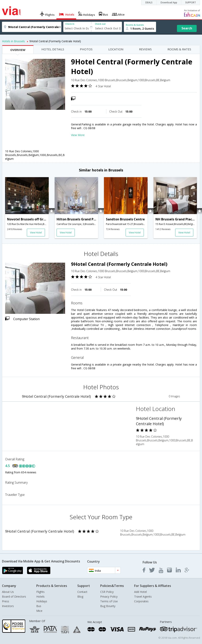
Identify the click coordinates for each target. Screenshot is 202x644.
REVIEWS (145, 49)
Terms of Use (109, 601)
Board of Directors (14, 597)
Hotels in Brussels (13, 41)
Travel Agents (143, 597)
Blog (80, 597)
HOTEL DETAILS (53, 49)
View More (78, 135)
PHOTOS (86, 49)
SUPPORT (191, 2)
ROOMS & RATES (179, 49)
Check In (70, 24)
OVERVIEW (18, 50)
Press (6, 601)
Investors (8, 606)
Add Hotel (140, 592)
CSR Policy (107, 592)
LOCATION (116, 49)
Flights (40, 592)
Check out (100, 24)
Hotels (40, 597)
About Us (8, 592)
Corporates (141, 601)
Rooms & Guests (135, 25)
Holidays (42, 601)
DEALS (149, 2)
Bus (39, 606)
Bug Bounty (108, 606)
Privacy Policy (109, 597)
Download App (169, 2)
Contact (82, 592)
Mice (39, 611)
